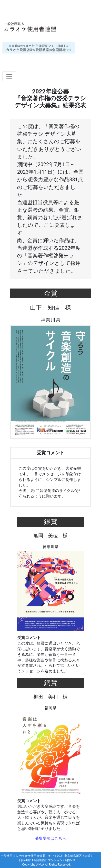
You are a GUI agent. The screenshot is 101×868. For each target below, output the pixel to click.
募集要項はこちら (50, 838)
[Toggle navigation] (9, 76)
